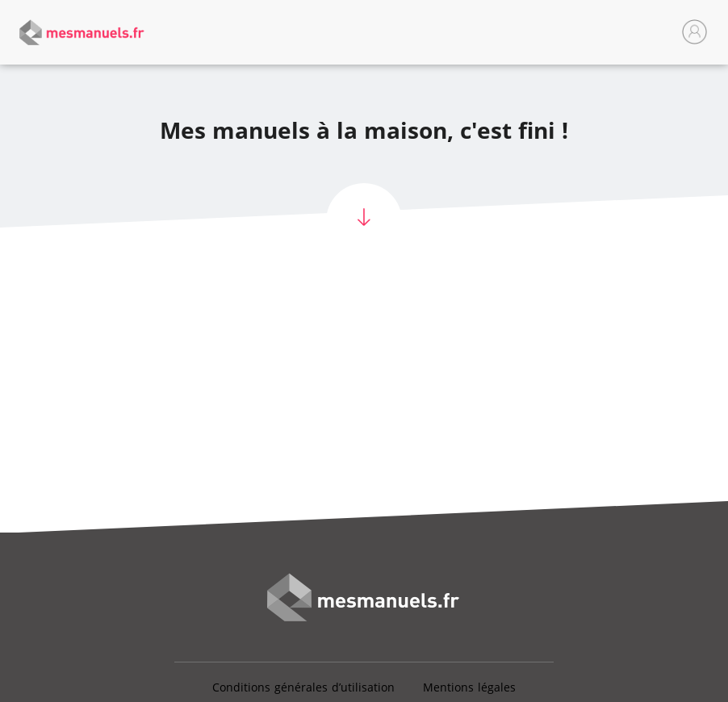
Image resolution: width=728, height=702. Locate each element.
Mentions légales (469, 687)
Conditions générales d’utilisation (303, 687)
